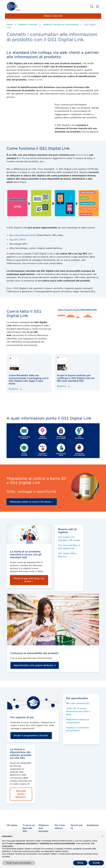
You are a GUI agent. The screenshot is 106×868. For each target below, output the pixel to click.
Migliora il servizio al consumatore (61, 25)
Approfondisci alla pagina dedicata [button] (35, 665)
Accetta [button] (96, 863)
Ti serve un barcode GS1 (29, 828)
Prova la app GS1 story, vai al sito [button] (29, 580)
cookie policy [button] (7, 846)
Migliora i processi (28, 25)
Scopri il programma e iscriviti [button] (31, 735)
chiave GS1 (82, 155)
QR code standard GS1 (78, 703)
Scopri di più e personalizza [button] (19, 863)
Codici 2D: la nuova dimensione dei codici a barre (78, 711)
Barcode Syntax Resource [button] (21, 794)
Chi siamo (12, 825)
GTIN (40, 80)
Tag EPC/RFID (17, 240)
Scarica (15, 389)
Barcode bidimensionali (23, 235)
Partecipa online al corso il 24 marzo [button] (32, 502)
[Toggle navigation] (97, 6)
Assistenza (93, 825)
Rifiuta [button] (80, 863)
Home (10, 25)
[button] (103, 836)
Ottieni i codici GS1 (53, 16)
